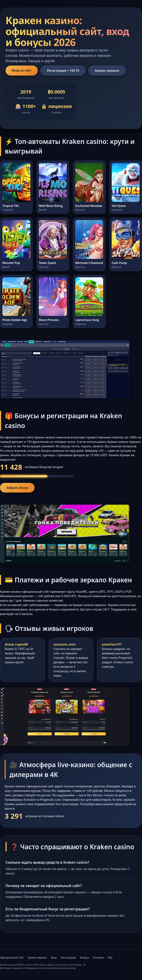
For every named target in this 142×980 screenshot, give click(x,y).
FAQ (110, 957)
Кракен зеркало (107, 71)
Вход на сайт (22, 70)
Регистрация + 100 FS (63, 71)
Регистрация (68, 957)
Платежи (98, 957)
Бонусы (84, 957)
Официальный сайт (12, 957)
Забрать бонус (17, 488)
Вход (54, 957)
